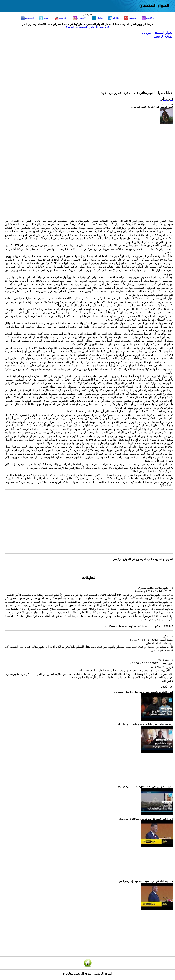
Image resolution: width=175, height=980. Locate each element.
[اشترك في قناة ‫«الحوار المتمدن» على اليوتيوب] (87, 27)
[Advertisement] (89, 61)
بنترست (130, 18)
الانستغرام (80, 18)
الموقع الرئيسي (163, 36)
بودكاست (148, 18)
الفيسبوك (27, 18)
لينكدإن (98, 18)
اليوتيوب (61, 18)
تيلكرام (114, 18)
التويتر (44, 18)
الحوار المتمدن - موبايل (158, 33)
